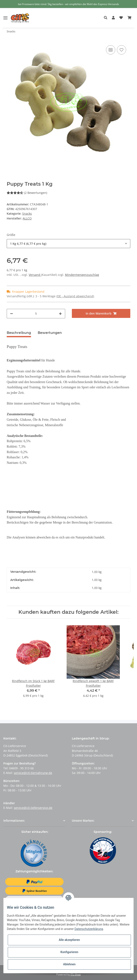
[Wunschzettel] (121, 18)
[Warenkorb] (129, 18)
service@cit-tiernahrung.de (33, 773)
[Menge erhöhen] (60, 314)
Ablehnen (69, 964)
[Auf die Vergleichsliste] (111, 50)
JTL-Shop (76, 974)
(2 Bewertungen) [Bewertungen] (27, 193)
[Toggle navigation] (5, 15)
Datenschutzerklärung (89, 929)
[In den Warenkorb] (101, 313)
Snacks (27, 214)
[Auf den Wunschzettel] (121, 50)
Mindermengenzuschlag (82, 275)
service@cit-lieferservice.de (33, 808)
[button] (107, 18)
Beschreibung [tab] (19, 333)
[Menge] (36, 314)
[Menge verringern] (12, 314)
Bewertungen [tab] (50, 333)
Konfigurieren (69, 952)
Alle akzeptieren (69, 940)
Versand (35, 275)
